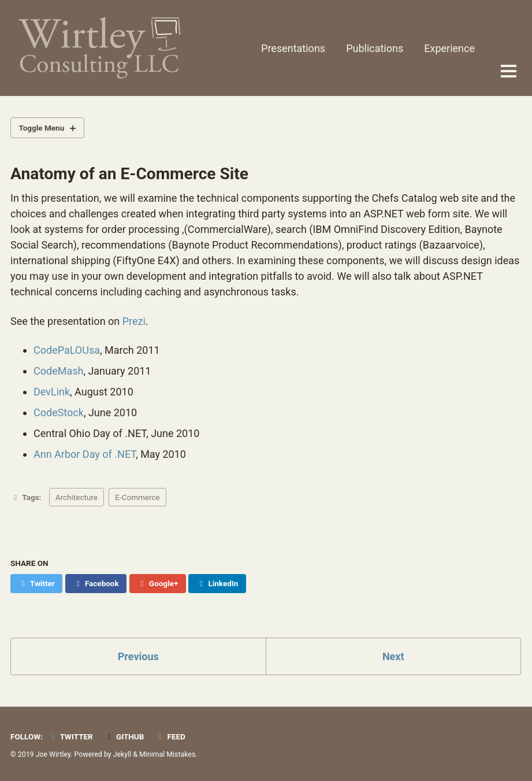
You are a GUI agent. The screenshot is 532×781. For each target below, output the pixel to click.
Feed (170, 736)
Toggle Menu (42, 128)
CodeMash (58, 371)
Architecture (77, 497)
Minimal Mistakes (167, 754)
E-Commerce (137, 497)
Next (393, 656)
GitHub (124, 736)
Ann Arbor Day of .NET (85, 454)
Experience (449, 48)
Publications (375, 48)
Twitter (70, 736)
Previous (138, 656)
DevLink (52, 392)
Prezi (134, 321)
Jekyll (122, 754)
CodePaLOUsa (67, 350)
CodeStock (59, 412)
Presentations (293, 48)
